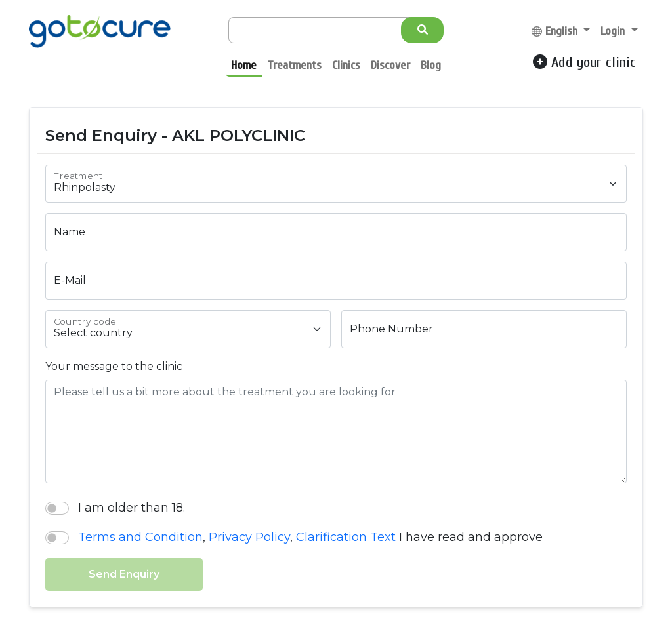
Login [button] (614, 31)
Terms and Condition (140, 537)
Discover (390, 65)
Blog (431, 65)
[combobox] (336, 184)
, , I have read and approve (310, 536)
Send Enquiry (124, 574)
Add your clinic (584, 62)
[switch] (57, 508)
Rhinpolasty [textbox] (85, 187)
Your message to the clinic (114, 366)
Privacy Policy (249, 537)
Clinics (346, 65)
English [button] (556, 31)
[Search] (325, 30)
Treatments (294, 65)
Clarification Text (346, 537)
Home (244, 65)
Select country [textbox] (93, 333)
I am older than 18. (132, 506)
